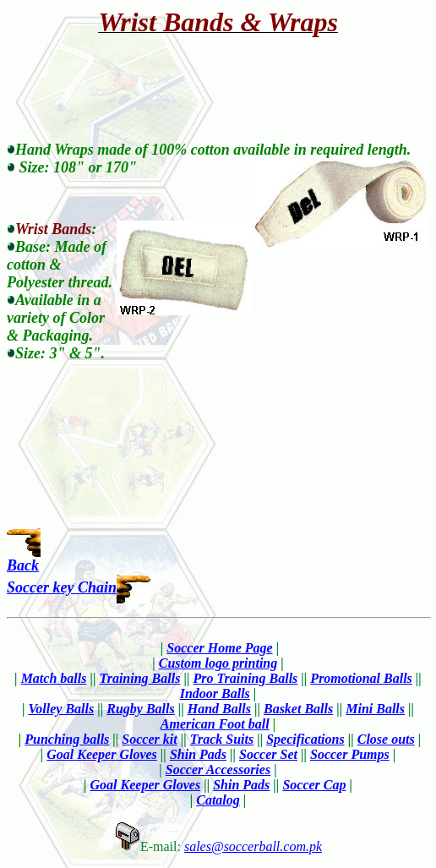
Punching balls (67, 739)
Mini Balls (375, 709)
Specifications (305, 739)
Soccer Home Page (219, 648)
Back (23, 565)
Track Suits (222, 739)
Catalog (218, 800)
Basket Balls (298, 709)
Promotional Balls (361, 678)
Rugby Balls (140, 709)
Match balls (54, 678)
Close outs (386, 739)
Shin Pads (198, 754)
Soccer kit (149, 739)
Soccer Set (268, 754)
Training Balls (139, 678)
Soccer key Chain (62, 587)
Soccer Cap (314, 785)
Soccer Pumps (350, 754)
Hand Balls (219, 709)
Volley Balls (61, 709)
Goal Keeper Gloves (102, 754)
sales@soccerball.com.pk (253, 846)
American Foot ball (215, 724)
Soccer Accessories (218, 770)
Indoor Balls (215, 693)
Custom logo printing (218, 663)
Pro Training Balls (245, 678)
